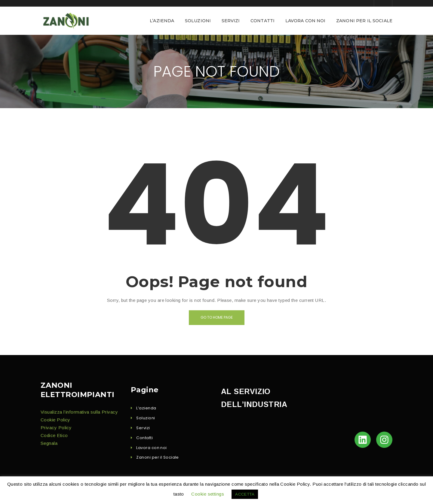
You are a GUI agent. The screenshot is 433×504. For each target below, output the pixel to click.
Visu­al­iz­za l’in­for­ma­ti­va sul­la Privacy (79, 412)
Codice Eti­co (54, 435)
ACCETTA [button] (245, 494)
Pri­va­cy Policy (56, 428)
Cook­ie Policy (55, 420)
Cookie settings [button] (208, 494)
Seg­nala (49, 443)
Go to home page (217, 317)
